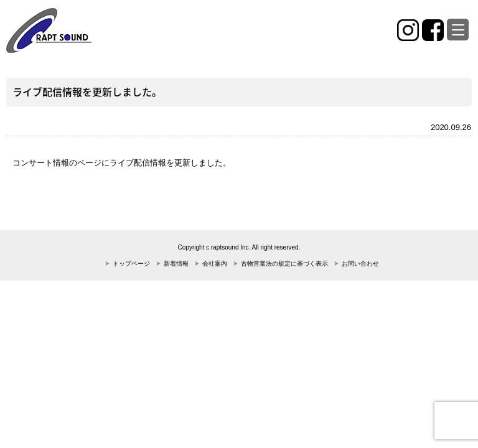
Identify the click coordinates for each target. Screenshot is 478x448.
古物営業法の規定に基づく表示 (284, 264)
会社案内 (215, 264)
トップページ (131, 264)
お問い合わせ (360, 264)
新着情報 (176, 264)
